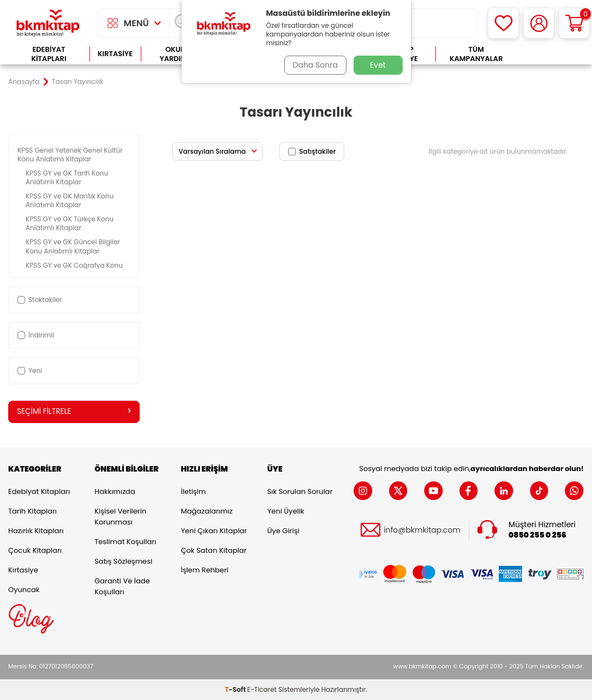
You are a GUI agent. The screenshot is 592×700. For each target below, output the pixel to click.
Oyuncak (24, 590)
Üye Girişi (283, 531)
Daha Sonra (314, 65)
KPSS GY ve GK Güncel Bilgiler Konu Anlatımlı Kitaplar (73, 246)
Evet (378, 65)
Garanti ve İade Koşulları (122, 587)
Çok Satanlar (550, 54)
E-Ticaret (262, 689)
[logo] (48, 23)
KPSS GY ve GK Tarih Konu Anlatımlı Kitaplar (67, 177)
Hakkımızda (115, 492)
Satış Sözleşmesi (123, 562)
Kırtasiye (115, 54)
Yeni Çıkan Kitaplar (214, 531)
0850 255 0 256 (537, 535)
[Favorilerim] (503, 23)
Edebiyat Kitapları (49, 54)
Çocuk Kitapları (35, 551)
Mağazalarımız (207, 512)
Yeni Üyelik (286, 512)
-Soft (236, 689)
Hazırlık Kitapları (36, 531)
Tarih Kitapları (32, 512)
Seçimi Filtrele (74, 412)
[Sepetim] (574, 23)
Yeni (30, 370)
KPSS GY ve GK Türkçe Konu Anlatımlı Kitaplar (70, 223)
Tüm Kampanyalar (476, 54)
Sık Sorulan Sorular (300, 492)
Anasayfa (24, 82)
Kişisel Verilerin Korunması (120, 517)
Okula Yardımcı (177, 54)
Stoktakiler (40, 300)
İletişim (193, 492)
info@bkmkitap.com (422, 530)
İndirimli (36, 335)
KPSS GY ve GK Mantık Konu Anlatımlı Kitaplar (70, 200)
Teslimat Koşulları (125, 542)
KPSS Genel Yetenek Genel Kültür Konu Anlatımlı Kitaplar (70, 155)
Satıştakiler (312, 151)
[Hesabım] (539, 23)
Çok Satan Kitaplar (213, 551)
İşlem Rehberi (204, 571)
